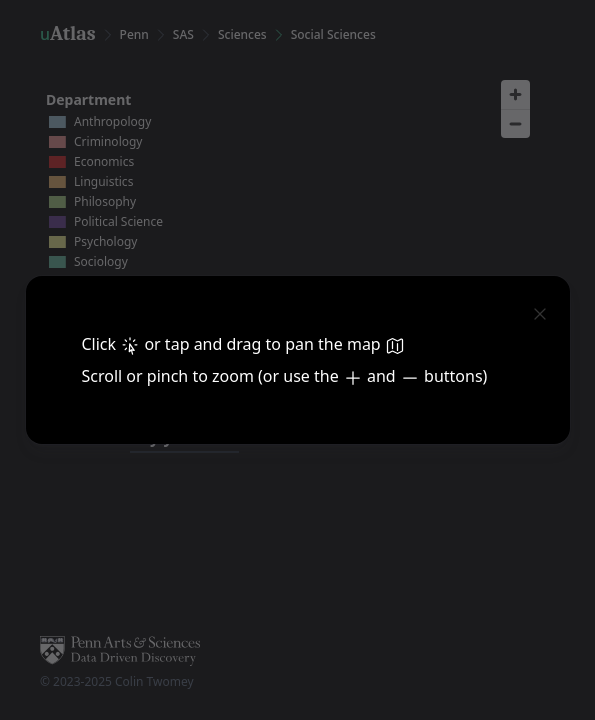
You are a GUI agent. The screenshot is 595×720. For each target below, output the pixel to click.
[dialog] (297, 360)
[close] (540, 312)
